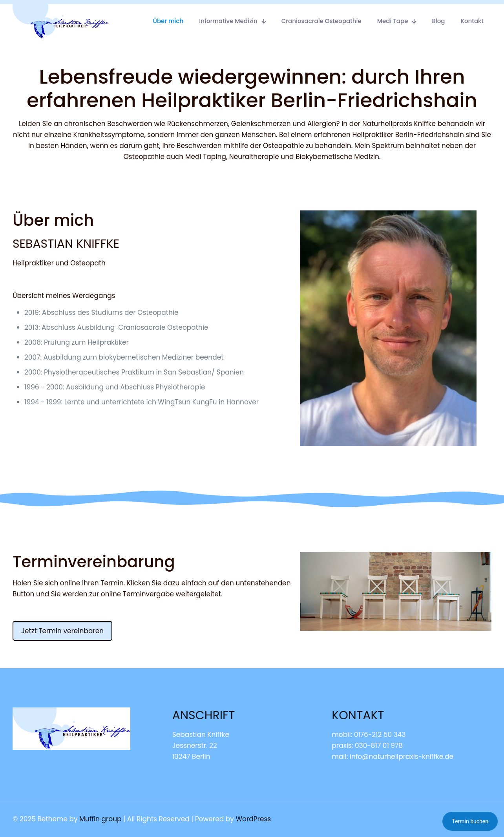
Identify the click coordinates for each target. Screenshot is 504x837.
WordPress (253, 819)
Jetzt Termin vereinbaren (62, 631)
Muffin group (100, 819)
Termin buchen (470, 821)
